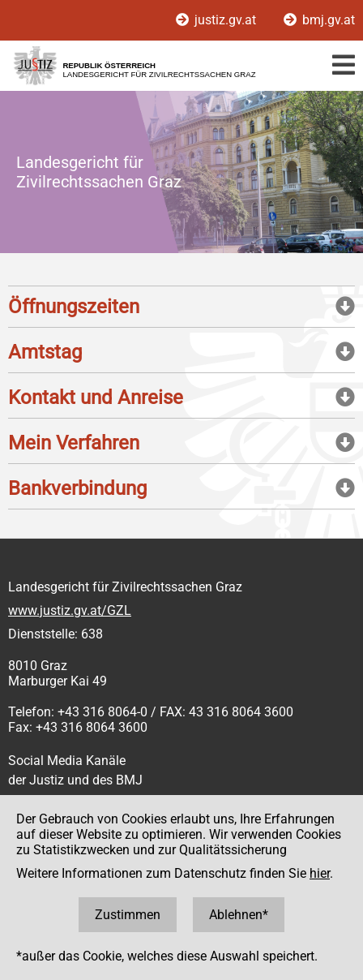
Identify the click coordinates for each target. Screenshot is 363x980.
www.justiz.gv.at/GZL (70, 610)
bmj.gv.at (319, 20)
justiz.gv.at (218, 20)
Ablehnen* (239, 915)
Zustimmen (128, 915)
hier (320, 873)
